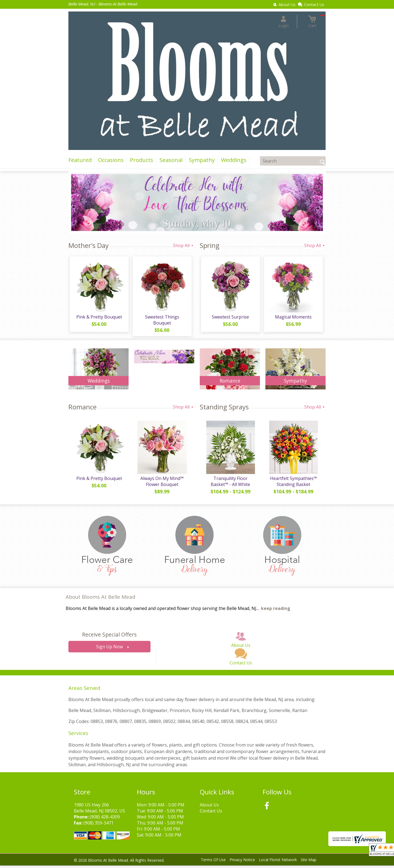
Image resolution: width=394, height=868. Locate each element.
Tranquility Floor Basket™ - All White (230, 484)
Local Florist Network (278, 862)
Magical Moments (293, 318)
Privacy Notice (242, 862)
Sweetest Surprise (230, 318)
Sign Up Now (109, 649)
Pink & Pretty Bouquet (99, 318)
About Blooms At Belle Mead (101, 599)
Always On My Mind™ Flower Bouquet (161, 484)
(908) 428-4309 (105, 819)
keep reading (276, 611)
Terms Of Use (213, 862)
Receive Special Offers (109, 637)
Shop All (184, 245)
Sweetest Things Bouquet (162, 321)
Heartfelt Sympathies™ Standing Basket (293, 484)
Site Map (308, 862)
